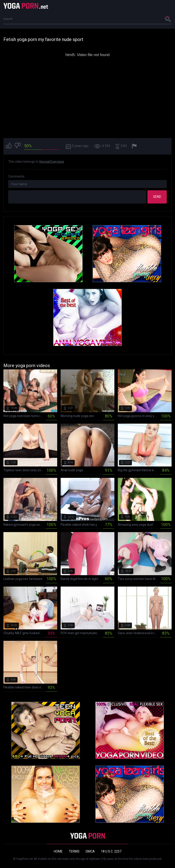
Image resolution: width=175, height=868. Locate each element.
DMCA (90, 851)
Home (58, 851)
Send (157, 197)
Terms (74, 851)
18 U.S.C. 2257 (111, 851)
